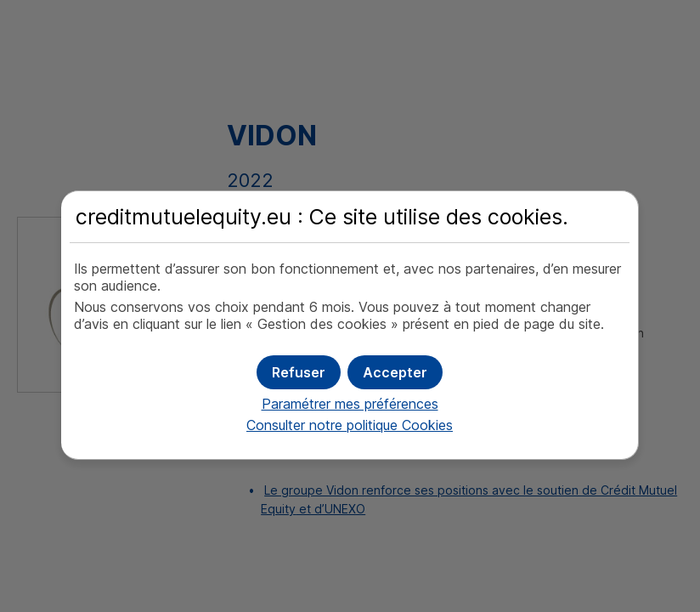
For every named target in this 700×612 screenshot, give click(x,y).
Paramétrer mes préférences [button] (350, 404)
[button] (395, 372)
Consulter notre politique (350, 425)
